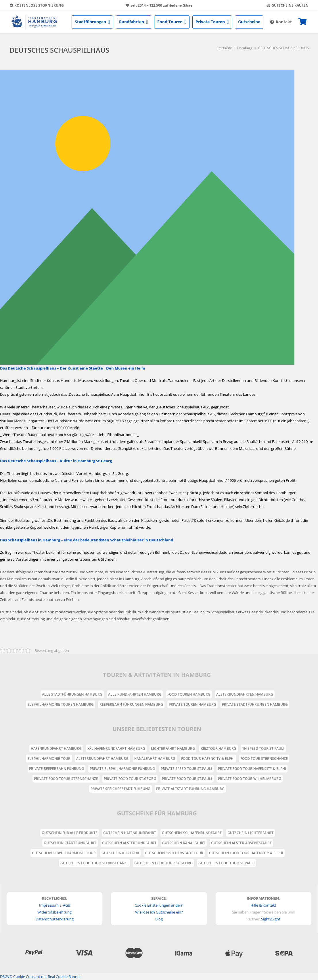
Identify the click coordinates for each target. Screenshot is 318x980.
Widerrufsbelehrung (54, 912)
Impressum (49, 905)
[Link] (34, 22)
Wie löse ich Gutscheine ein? (159, 912)
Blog (159, 919)
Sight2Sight (271, 919)
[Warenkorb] (302, 22)
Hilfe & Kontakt (263, 905)
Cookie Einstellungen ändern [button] (159, 905)
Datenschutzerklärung (55, 919)
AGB (67, 905)
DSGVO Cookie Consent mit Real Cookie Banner (40, 977)
